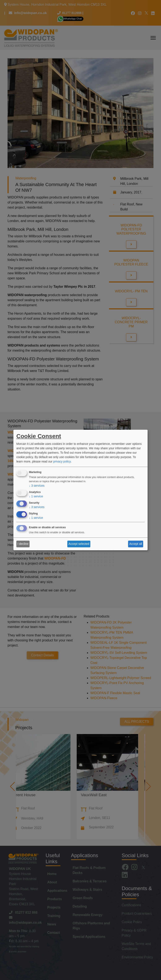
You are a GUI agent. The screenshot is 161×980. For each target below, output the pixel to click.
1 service (36, 496)
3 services (37, 486)
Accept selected (79, 544)
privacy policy (62, 462)
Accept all (136, 544)
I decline (23, 544)
